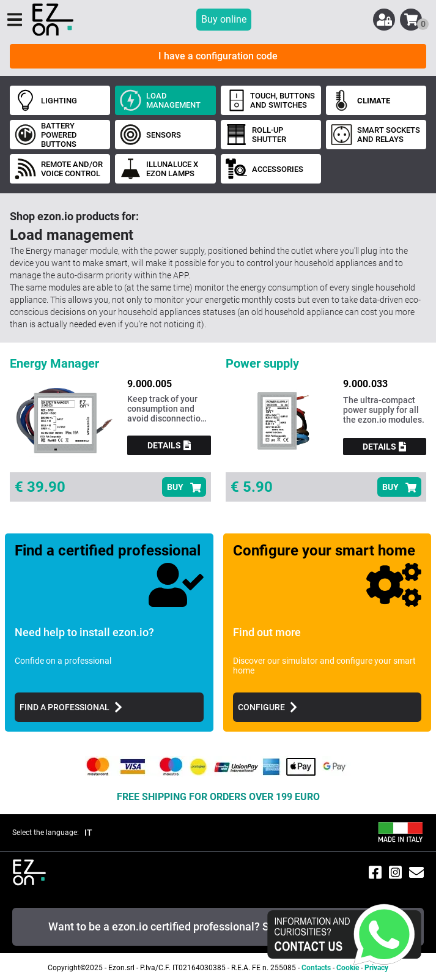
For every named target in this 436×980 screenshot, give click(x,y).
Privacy (376, 968)
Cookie (348, 968)
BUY (184, 487)
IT (88, 833)
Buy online (224, 19)
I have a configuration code (218, 56)
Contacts (316, 968)
